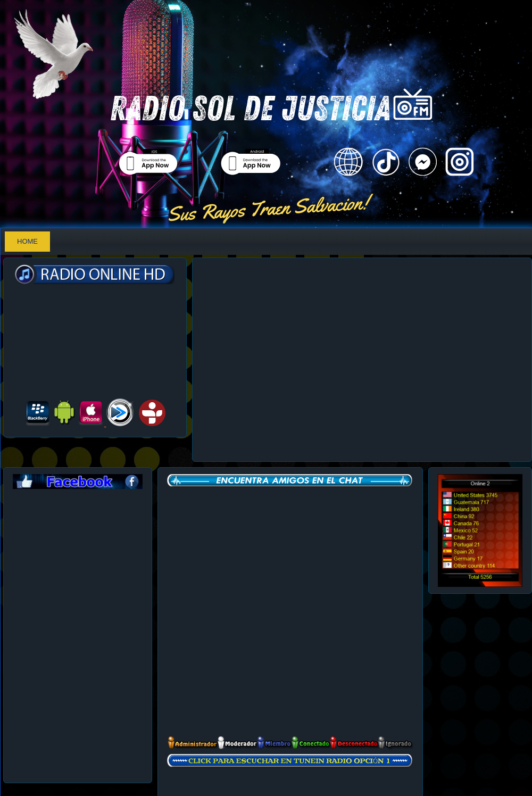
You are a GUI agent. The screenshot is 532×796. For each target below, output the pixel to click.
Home (27, 241)
